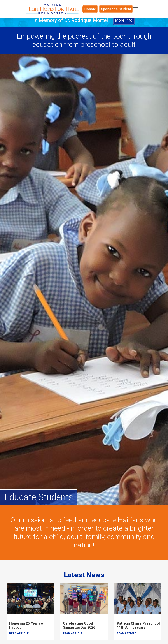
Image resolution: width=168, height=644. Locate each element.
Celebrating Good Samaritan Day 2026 (79, 625)
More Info (124, 20)
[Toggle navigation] (136, 9)
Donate (93, 9)
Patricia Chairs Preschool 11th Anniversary (138, 625)
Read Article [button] (19, 633)
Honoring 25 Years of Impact (27, 625)
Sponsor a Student (115, 9)
